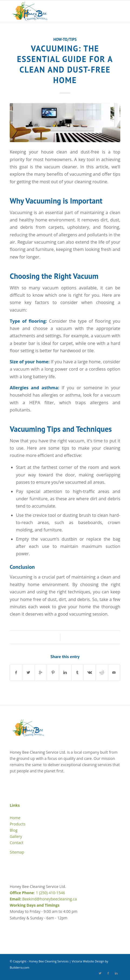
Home (15, 818)
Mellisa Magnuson (84, 637)
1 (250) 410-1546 (50, 893)
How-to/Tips (65, 39)
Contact (16, 843)
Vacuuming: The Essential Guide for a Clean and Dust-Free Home (65, 64)
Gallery (16, 836)
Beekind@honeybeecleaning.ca (49, 899)
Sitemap (17, 852)
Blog (14, 830)
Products (18, 824)
